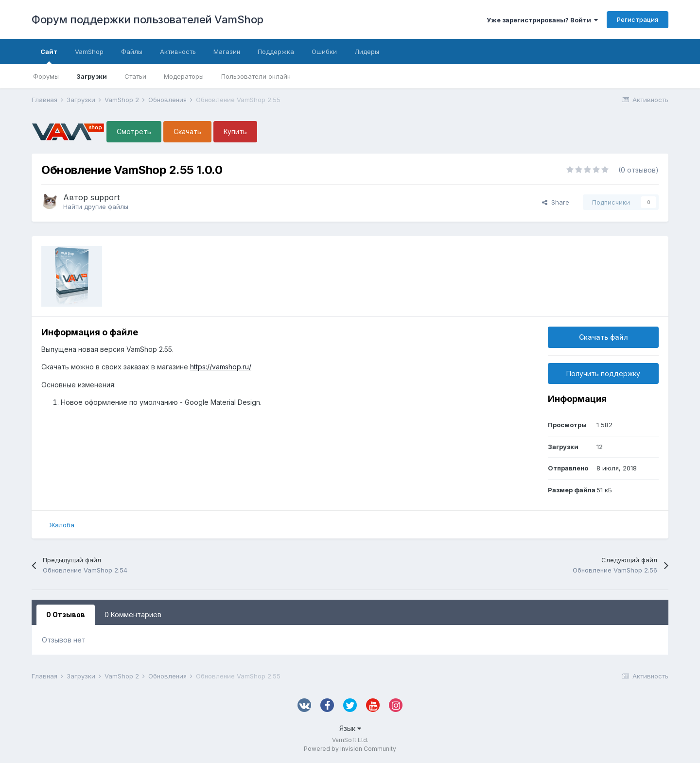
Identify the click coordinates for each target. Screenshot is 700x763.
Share (556, 202)
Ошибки (324, 52)
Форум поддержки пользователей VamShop (148, 19)
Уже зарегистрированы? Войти (542, 20)
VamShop (89, 52)
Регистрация (638, 19)
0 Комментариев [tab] (133, 615)
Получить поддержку (603, 373)
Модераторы (184, 76)
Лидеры (367, 52)
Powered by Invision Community (350, 749)
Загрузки (92, 76)
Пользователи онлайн (256, 76)
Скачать (187, 131)
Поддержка (276, 52)
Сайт (49, 56)
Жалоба (62, 525)
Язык (350, 728)
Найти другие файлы (96, 207)
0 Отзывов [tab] (66, 615)
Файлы (132, 52)
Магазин (227, 52)
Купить (235, 131)
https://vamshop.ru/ (221, 367)
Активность (178, 52)
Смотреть (134, 131)
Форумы (46, 76)
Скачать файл (604, 337)
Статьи (135, 76)
